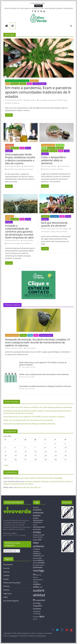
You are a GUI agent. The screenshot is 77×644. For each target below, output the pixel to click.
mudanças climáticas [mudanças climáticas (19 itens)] (37, 555)
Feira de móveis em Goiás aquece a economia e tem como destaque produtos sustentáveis (39, 8)
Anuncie (6, 568)
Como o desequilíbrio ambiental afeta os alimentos (53, 160)
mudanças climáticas (57, 169)
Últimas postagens (39, 84)
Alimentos (15, 84)
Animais (23, 335)
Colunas (6, 572)
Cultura (23, 84)
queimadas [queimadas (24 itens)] (38, 567)
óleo (8, 169)
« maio (6, 465)
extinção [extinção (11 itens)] (40, 537)
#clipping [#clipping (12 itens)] (36, 507)
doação (65, 100)
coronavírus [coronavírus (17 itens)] (37, 522)
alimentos (46, 169)
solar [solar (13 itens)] (41, 587)
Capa (30, 335)
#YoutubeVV (8, 565)
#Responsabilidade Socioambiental (17, 81)
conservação (52, 100)
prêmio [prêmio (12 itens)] (42, 565)
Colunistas (55, 216)
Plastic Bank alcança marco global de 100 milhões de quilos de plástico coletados (34, 417)
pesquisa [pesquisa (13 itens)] (36, 558)
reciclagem (30, 169)
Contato (6, 575)
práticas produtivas (61, 232)
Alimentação (45, 232)
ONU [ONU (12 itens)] (42, 556)
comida (52, 232)
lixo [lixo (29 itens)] (40, 539)
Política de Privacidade (12, 583)
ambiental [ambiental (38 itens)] (38, 513)
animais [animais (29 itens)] (37, 515)
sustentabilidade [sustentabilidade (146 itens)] (39, 595)
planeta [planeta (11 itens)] (35, 560)
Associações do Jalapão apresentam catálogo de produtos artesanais (45, 386)
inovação (17, 243)
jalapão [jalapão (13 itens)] (35, 540)
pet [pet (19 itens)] (40, 558)
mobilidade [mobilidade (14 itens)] (36, 549)
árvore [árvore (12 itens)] (35, 619)
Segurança (7, 593)
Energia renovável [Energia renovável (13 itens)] (39, 535)
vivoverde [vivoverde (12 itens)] (36, 617)
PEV (12, 169)
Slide (29, 84)
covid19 (59, 100)
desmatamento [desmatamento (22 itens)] (39, 527)
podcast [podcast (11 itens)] (35, 563)
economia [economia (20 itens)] (37, 529)
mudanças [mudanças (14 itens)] (36, 551)
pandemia (8, 103)
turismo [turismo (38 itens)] (37, 609)
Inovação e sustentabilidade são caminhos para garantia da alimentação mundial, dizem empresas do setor (19, 232)
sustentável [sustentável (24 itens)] (40, 600)
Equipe (6, 579)
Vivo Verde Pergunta (11, 601)
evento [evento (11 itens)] (35, 537)
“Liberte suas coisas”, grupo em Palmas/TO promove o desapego (38, 478)
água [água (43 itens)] (42, 616)
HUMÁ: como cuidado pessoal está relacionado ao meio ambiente (44, 374)
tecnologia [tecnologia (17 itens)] (37, 603)
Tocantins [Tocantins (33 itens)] (38, 606)
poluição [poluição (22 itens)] (41, 562)
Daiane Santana (31, 100)
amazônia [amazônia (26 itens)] (37, 510)
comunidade (43, 100)
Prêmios (6, 586)
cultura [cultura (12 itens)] (35, 525)
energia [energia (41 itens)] (37, 532)
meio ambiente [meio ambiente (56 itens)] (38, 544)
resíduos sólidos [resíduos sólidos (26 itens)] (37, 585)
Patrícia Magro (64, 229)
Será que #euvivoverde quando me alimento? (54, 224)
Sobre (6, 597)
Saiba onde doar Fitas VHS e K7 (29, 487)
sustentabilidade (26, 243)
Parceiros (53, 151)
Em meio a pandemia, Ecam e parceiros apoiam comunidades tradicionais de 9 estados (38, 92)
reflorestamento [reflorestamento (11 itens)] (38, 580)
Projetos (6, 590)
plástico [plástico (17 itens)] (41, 560)
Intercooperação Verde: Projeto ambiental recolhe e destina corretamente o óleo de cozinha (20, 159)
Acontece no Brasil (48, 145)
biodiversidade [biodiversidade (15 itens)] (38, 520)
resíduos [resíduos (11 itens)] (36, 582)
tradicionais (16, 103)
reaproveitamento (20, 169)
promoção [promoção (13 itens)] (36, 565)
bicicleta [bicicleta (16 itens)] (36, 518)
